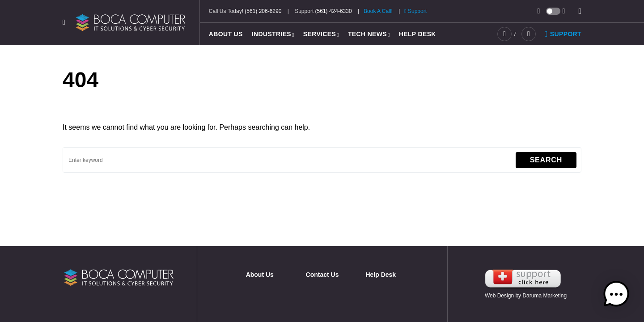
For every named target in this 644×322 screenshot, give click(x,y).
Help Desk (381, 275)
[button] (64, 22)
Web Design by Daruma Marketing (526, 296)
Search (546, 160)
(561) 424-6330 (334, 11)
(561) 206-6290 (263, 11)
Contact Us (322, 275)
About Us (260, 275)
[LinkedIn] (529, 34)
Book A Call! (378, 11)
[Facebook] (507, 34)
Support (415, 11)
